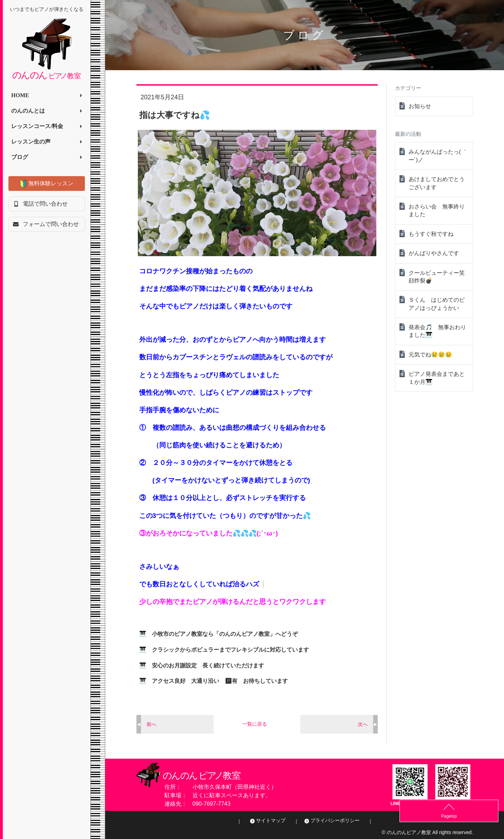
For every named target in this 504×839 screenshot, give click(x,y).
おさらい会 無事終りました (437, 210)
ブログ (20, 157)
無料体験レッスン (51, 183)
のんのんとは (28, 111)
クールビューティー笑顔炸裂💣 (437, 277)
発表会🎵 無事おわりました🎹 (437, 331)
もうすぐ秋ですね (431, 234)
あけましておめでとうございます (437, 183)
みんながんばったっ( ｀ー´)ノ (438, 156)
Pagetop (487, 816)
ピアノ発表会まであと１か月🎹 (437, 378)
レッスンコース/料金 (37, 126)
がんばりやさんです (434, 253)
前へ (152, 724)
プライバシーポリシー (335, 820)
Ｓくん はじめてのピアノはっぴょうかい (437, 304)
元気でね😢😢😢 (430, 355)
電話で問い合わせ (45, 204)
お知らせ (420, 106)
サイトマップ (271, 820)
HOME (20, 95)
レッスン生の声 (31, 142)
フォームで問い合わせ (51, 224)
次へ (363, 724)
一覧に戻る (255, 724)
